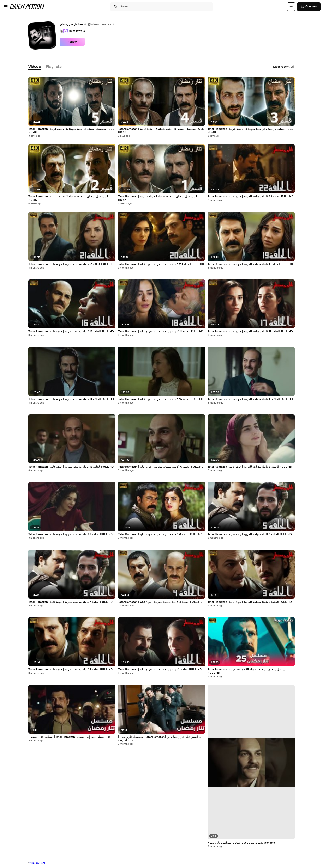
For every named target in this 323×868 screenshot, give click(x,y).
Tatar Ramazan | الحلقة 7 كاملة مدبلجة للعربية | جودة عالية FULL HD (70, 602)
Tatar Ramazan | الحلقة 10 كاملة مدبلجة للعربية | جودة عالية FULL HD (161, 467)
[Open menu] (6, 7)
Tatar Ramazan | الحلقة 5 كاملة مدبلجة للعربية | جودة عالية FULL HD (250, 534)
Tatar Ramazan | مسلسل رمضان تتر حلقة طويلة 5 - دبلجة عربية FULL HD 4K (71, 131)
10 (45, 863)
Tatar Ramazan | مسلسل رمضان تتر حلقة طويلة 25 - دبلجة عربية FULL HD (247, 671)
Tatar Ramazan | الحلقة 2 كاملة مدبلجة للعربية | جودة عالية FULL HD (70, 670)
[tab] (35, 67)
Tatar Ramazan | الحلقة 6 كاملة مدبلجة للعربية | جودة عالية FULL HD (160, 534)
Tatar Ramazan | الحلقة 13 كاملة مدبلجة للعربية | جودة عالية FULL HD (250, 399)
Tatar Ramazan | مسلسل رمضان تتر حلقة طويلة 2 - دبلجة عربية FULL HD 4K (71, 198)
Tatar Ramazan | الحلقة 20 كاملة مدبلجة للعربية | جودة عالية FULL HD (161, 264)
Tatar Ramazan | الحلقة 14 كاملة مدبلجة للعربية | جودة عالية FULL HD (71, 399)
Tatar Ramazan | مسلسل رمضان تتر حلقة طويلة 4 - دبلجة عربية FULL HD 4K (161, 131)
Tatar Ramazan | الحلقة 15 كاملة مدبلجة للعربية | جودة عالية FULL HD (161, 399)
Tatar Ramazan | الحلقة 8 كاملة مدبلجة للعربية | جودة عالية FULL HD (70, 534)
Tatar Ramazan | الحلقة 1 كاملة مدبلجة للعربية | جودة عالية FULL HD (160, 670)
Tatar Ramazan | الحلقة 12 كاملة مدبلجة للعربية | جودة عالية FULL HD (71, 467)
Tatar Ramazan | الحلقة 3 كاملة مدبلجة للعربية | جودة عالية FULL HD (250, 602)
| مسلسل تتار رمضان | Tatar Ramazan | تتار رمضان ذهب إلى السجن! (70, 737)
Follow (72, 42)
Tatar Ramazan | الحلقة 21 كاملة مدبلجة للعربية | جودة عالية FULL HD (71, 264)
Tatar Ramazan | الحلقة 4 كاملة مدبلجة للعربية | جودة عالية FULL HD (160, 602)
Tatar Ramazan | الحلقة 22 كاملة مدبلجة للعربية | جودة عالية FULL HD (250, 197)
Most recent (284, 67)
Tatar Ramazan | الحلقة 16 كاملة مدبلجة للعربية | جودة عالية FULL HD (71, 332)
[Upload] (291, 7)
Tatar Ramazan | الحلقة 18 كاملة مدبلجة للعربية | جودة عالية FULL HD (161, 332)
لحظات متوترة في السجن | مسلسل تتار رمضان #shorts (241, 843)
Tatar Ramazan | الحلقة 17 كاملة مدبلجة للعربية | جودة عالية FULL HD (250, 332)
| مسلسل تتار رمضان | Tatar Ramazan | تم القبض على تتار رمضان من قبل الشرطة (160, 739)
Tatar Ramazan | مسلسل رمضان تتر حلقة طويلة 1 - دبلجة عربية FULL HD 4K (161, 198)
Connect (309, 7)
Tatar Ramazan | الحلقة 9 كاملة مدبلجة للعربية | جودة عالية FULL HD (250, 467)
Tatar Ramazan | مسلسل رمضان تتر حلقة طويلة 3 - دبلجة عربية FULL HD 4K (250, 131)
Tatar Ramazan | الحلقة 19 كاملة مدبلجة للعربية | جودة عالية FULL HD (250, 264)
